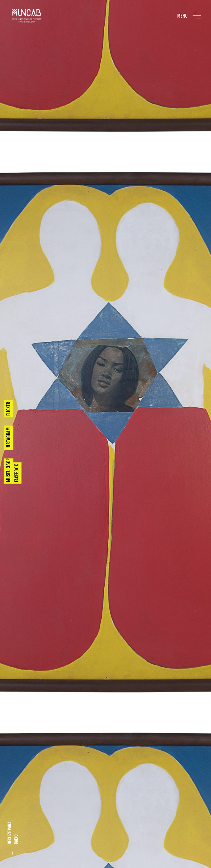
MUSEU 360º (8, 470)
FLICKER (8, 409)
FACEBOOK (17, 473)
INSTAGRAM (8, 438)
